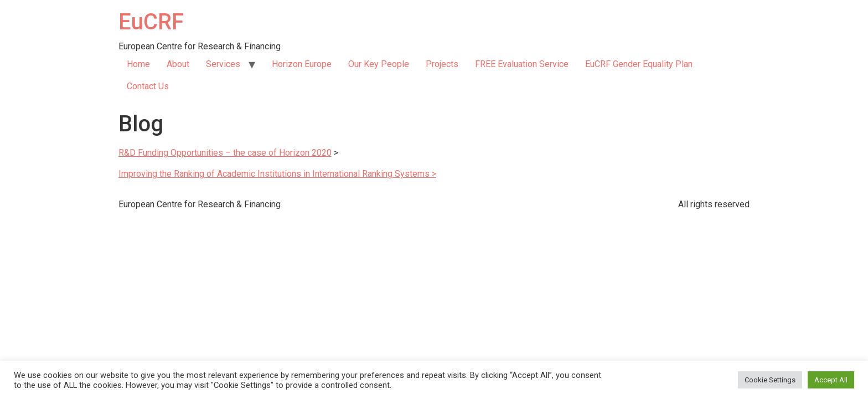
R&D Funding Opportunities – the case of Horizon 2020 (225, 153)
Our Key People (379, 64)
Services (223, 64)
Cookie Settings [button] (770, 380)
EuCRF (151, 22)
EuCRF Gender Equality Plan (639, 64)
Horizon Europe (302, 64)
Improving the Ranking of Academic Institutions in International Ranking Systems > (277, 174)
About (178, 64)
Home (138, 64)
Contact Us (148, 86)
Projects (442, 64)
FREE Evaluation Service (522, 64)
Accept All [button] (831, 380)
